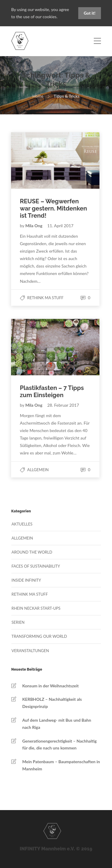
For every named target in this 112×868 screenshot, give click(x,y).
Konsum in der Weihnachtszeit (51, 686)
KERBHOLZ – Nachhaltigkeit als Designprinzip (52, 703)
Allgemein (38, 470)
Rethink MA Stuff (45, 298)
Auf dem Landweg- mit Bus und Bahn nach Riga (57, 724)
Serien (18, 622)
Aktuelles (22, 524)
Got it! (89, 13)
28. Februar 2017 (63, 405)
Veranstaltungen (30, 651)
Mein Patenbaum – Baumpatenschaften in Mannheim (61, 765)
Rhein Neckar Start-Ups (36, 608)
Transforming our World (39, 636)
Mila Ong (34, 226)
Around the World (32, 552)
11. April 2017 (60, 226)
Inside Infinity (26, 580)
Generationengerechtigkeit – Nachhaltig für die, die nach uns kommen (60, 745)
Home (38, 96)
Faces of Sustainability (36, 566)
